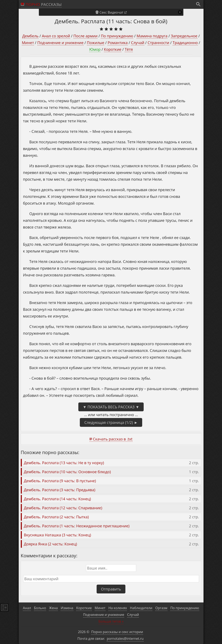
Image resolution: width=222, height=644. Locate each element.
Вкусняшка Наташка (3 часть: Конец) (58, 535)
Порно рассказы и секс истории (117, 632)
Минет (28, 43)
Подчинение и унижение (60, 43)
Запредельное (184, 36)
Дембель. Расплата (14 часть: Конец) (57, 499)
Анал (27, 608)
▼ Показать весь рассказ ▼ (111, 407)
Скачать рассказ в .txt (113, 439)
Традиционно (185, 43)
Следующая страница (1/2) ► (111, 422)
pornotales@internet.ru (125, 639)
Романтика (118, 43)
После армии (86, 36)
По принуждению (117, 36)
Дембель (30, 36)
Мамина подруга (152, 36)
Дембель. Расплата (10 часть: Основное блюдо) (67, 472)
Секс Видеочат (112, 12)
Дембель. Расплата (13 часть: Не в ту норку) (64, 463)
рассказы (44, 4)
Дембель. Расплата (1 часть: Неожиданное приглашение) (77, 526)
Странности (158, 43)
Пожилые (96, 43)
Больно (40, 608)
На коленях (118, 608)
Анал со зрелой (56, 36)
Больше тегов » (111, 621)
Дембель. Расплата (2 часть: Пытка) (56, 517)
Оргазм (161, 608)
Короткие (113, 49)
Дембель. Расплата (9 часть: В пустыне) (60, 481)
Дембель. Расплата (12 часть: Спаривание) (63, 508)
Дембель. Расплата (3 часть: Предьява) (60, 490)
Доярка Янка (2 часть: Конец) (51, 544)
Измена (67, 608)
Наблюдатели (141, 608)
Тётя (129, 49)
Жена (53, 608)
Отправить (111, 589)
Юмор (95, 49)
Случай (138, 43)
